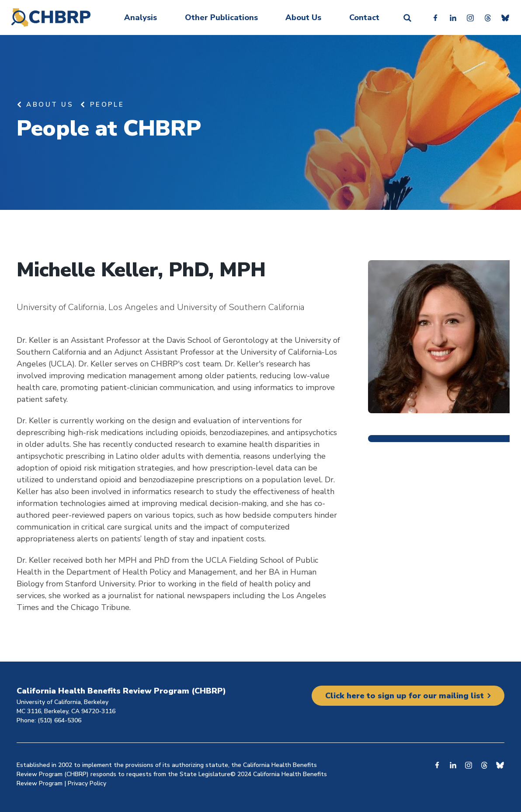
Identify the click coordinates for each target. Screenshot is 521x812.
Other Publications (221, 17)
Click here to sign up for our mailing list (405, 696)
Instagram (470, 17)
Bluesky (505, 17)
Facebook (435, 17)
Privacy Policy (87, 783)
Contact (364, 17)
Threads (488, 17)
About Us (303, 17)
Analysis (141, 17)
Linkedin (453, 17)
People (107, 105)
